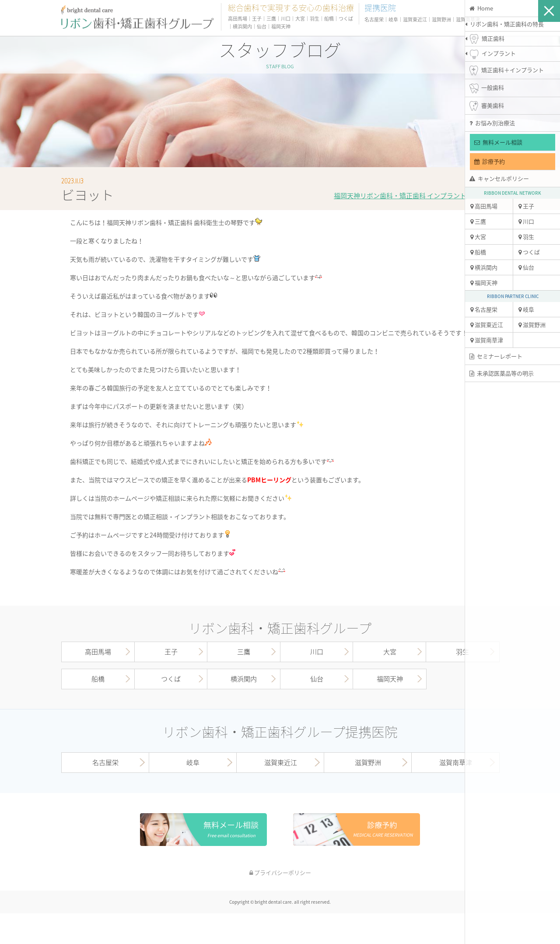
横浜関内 (484, 267)
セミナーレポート (496, 356)
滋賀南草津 (487, 340)
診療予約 (490, 161)
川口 (526, 221)
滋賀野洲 (532, 325)
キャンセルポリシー (499, 178)
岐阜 (526, 309)
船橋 (478, 252)
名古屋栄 (484, 309)
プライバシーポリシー (280, 872)
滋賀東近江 (487, 325)
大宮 (478, 237)
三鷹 (478, 221)
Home (481, 8)
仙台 (526, 267)
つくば (529, 252)
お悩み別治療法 (492, 123)
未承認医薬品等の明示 (502, 373)
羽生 (526, 237)
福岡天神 (484, 282)
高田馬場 (484, 206)
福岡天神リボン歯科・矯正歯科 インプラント (400, 196)
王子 (526, 206)
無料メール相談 (498, 142)
